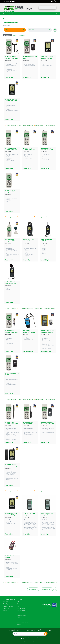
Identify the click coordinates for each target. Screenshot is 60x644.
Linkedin (19, 624)
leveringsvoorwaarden (37, 642)
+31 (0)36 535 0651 (9, 2)
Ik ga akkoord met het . (31, 638)
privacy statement (25, 642)
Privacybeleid (36, 638)
